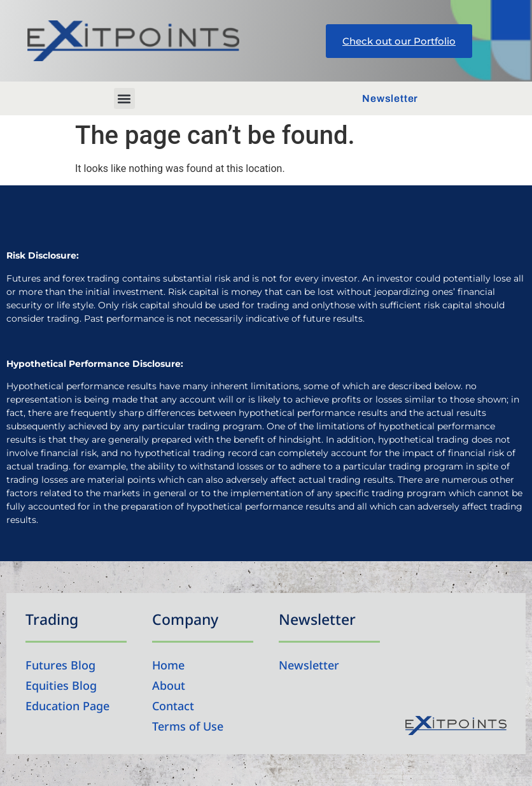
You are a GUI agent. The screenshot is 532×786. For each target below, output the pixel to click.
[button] (124, 98)
